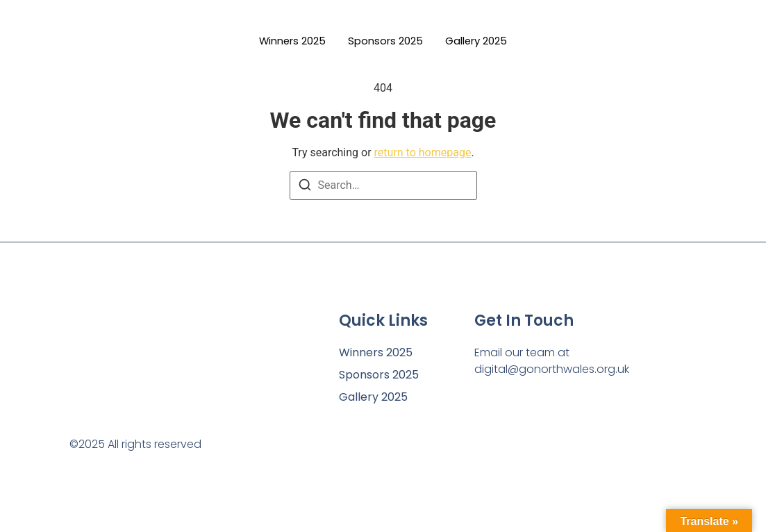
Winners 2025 (287, 41)
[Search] (305, 187)
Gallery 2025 (482, 41)
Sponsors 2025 (386, 41)
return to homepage (423, 152)
